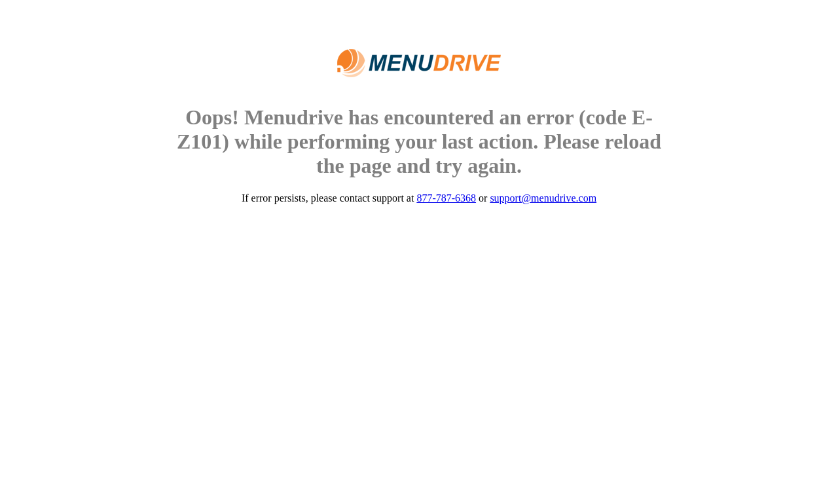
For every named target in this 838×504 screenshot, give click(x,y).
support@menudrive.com (543, 198)
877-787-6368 (446, 198)
